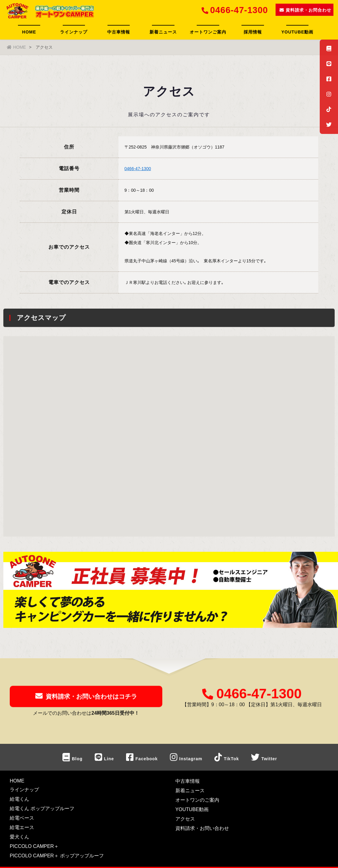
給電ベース (22, 818)
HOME (29, 32)
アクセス (185, 819)
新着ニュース (163, 32)
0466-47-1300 (138, 169)
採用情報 (253, 32)
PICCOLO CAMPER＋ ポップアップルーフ (57, 856)
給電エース (22, 827)
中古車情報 (119, 32)
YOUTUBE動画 (297, 32)
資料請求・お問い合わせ (202, 828)
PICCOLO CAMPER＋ (34, 846)
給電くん (19, 799)
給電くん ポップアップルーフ (42, 808)
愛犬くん (19, 837)
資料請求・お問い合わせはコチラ (86, 700)
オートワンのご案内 (197, 800)
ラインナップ (74, 32)
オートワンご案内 (208, 32)
